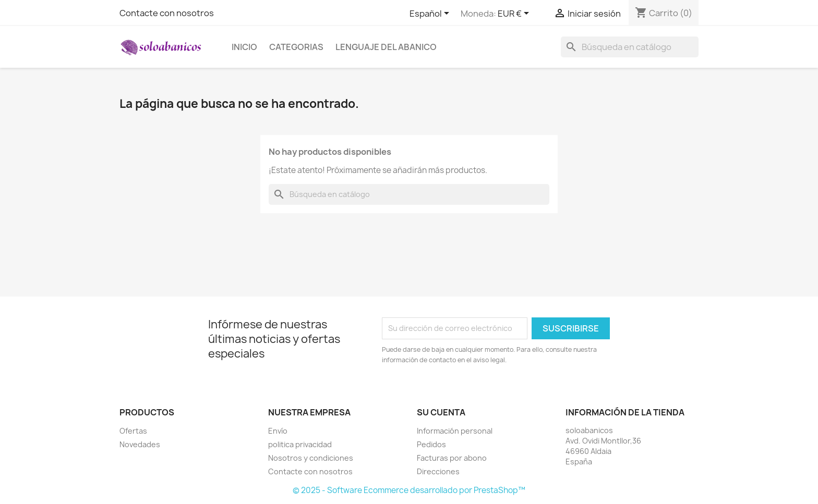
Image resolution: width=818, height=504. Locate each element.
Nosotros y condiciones (311, 458)
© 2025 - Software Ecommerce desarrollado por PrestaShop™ (409, 490)
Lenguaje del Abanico (386, 47)
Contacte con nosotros (167, 13)
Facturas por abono (452, 458)
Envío (278, 431)
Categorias (296, 47)
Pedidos (431, 444)
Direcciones (438, 471)
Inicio (244, 47)
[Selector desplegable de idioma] (431, 14)
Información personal (455, 431)
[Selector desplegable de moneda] (515, 14)
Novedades (140, 444)
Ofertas (133, 431)
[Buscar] (630, 47)
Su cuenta (441, 412)
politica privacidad (300, 444)
